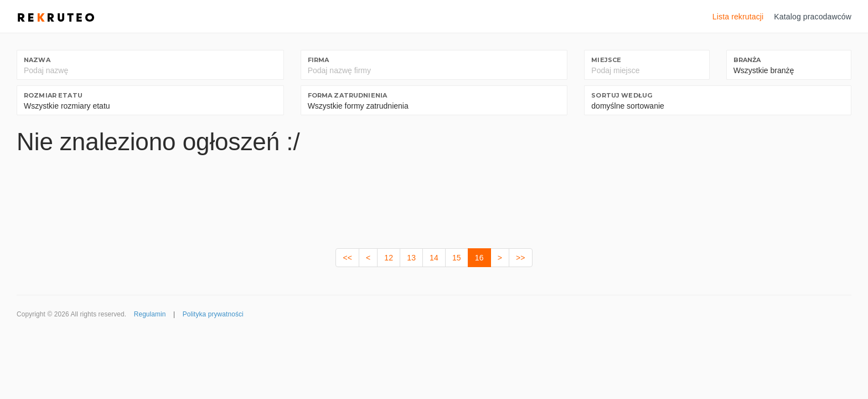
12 (389, 258)
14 (434, 258)
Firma (319, 60)
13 (411, 258)
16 (479, 258)
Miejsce (606, 60)
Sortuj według (622, 95)
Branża (747, 60)
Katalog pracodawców (813, 17)
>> (521, 258)
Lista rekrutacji (738, 17)
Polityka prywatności (213, 314)
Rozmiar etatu (53, 95)
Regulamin (150, 314)
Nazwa (37, 60)
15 (457, 258)
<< (347, 258)
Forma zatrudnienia (348, 95)
